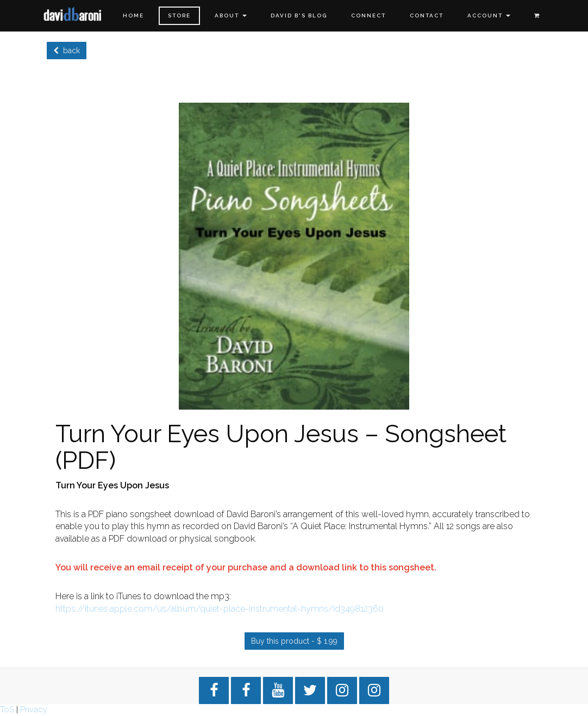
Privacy (34, 709)
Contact (427, 15)
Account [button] (489, 15)
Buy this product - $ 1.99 (294, 641)
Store (179, 15)
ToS (7, 709)
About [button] (231, 15)
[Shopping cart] (537, 16)
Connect (368, 15)
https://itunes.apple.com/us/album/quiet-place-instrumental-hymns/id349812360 (220, 609)
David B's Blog (299, 15)
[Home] (73, 15)
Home (133, 15)
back (67, 51)
